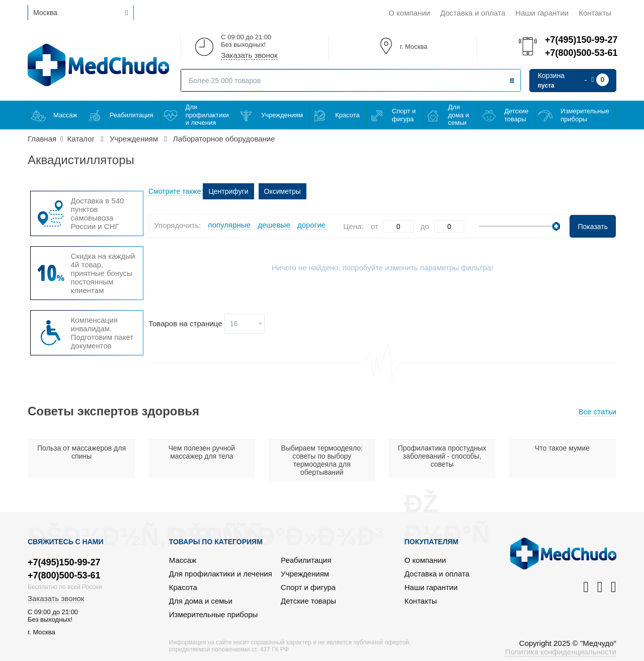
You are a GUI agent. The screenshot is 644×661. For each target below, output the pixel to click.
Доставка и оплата (473, 13)
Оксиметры (283, 191)
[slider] (556, 226)
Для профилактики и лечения (207, 115)
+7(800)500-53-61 (581, 53)
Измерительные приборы (585, 115)
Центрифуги (228, 191)
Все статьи (597, 412)
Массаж (65, 115)
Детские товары (516, 115)
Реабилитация (132, 115)
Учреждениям (282, 115)
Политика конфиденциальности (561, 652)
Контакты (595, 13)
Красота (347, 115)
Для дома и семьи (459, 115)
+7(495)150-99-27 (581, 40)
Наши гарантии (542, 13)
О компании (409, 13)
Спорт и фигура (404, 115)
